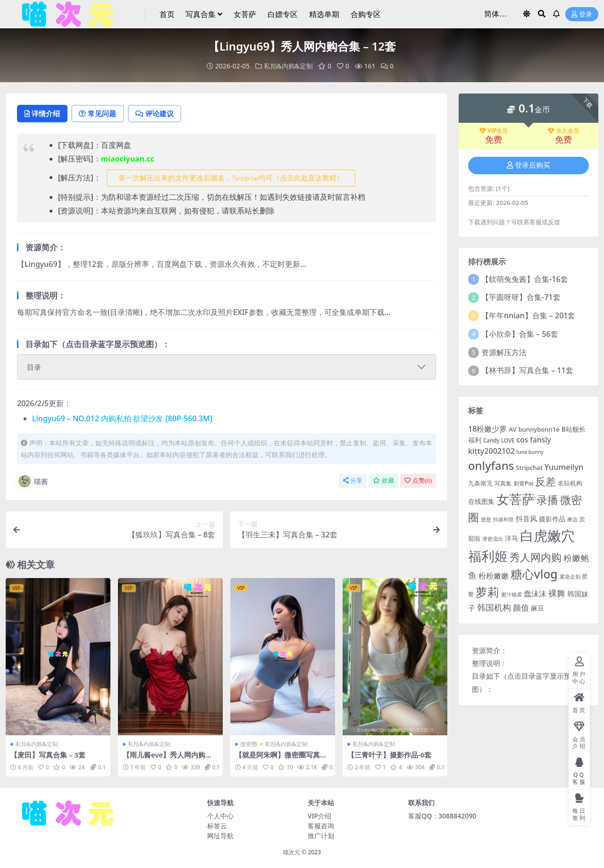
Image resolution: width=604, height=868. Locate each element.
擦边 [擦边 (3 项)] (572, 519)
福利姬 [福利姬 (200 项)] (488, 556)
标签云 (217, 826)
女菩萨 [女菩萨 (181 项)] (516, 499)
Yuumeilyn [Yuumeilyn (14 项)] (564, 466)
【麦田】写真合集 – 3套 (48, 755)
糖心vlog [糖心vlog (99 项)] (534, 574)
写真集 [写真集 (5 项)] (503, 483)
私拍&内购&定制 (288, 66)
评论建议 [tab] (159, 114)
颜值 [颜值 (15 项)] (521, 607)
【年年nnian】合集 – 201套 (528, 315)
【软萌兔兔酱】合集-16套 (524, 279)
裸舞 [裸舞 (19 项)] (557, 593)
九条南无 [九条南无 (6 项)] (480, 483)
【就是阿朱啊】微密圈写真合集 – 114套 (281, 759)
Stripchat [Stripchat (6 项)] (529, 467)
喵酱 (33, 482)
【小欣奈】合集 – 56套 (520, 334)
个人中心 (220, 816)
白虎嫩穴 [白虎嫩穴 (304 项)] (547, 535)
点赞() (418, 481)
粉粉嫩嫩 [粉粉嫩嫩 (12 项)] (494, 576)
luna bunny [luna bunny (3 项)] (530, 452)
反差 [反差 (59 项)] (545, 481)
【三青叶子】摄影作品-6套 (390, 755)
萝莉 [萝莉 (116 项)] (487, 592)
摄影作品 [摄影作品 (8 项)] (552, 518)
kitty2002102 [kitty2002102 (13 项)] (491, 451)
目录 (34, 367)
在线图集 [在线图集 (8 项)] (481, 501)
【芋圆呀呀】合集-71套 (521, 297)
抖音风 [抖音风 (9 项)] (526, 518)
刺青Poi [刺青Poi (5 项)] (524, 483)
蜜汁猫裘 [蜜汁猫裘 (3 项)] (512, 595)
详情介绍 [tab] (43, 114)
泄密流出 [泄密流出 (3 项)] (493, 538)
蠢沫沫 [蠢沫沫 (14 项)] (535, 593)
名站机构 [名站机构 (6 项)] (570, 483)
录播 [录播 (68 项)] (547, 500)
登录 (582, 14)
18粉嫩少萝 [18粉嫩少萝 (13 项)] (487, 428)
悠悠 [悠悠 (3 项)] (486, 519)
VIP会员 (494, 130)
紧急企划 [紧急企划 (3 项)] (570, 577)
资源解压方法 (504, 352)
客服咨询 (321, 826)
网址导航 (220, 836)
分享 (353, 481)
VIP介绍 (319, 816)
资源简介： (490, 650)
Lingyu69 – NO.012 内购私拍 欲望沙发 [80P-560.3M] (122, 419)
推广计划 (321, 836)
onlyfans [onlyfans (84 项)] (491, 465)
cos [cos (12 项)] (522, 439)
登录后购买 (528, 165)
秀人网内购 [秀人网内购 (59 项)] (536, 557)
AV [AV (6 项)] (512, 429)
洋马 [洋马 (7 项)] (512, 538)
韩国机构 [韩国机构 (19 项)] (494, 607)
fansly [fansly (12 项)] (541, 439)
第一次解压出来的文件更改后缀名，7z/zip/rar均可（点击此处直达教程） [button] (231, 178)
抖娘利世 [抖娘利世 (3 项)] (503, 519)
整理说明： (490, 663)
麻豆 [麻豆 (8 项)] (537, 608)
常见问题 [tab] (100, 114)
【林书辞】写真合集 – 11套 (527, 370)
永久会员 (563, 130)
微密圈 (249, 745)
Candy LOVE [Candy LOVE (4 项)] (499, 440)
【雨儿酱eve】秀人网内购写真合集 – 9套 (168, 759)
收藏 (383, 481)
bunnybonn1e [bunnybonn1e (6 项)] (539, 429)
